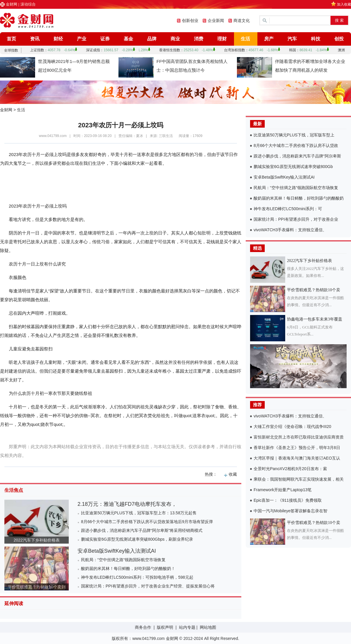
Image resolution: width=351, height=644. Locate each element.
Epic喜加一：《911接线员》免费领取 (288, 500)
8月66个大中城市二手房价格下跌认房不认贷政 (296, 145)
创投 (339, 39)
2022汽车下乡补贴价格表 (36, 540)
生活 (245, 39)
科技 (316, 39)
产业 (82, 39)
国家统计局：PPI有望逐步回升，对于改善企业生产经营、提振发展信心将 (148, 586)
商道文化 (242, 20)
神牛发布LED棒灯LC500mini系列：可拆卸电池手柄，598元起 (137, 577)
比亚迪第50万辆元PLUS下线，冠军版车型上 (294, 135)
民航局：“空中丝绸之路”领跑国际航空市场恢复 (123, 560)
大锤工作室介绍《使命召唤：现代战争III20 (292, 427)
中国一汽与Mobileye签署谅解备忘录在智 (290, 511)
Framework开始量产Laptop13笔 (283, 490)
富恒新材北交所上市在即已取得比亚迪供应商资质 (299, 437)
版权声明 (165, 627)
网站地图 (208, 627)
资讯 (35, 39)
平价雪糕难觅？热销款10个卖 (314, 290)
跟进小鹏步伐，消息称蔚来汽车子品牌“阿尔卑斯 (297, 156)
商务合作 (143, 627)
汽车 (292, 39)
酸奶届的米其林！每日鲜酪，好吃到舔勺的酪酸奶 (299, 198)
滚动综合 (28, 4)
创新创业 (190, 20)
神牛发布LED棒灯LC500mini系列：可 (288, 209)
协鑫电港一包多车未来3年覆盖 (315, 319)
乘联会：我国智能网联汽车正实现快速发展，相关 (299, 479)
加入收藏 (344, 4)
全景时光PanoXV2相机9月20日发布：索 (290, 469)
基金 (128, 39)
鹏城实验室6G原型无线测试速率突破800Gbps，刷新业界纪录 (137, 539)
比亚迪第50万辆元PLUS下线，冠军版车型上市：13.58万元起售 (139, 513)
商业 (175, 39)
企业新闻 (216, 20)
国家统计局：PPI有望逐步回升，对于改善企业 (296, 219)
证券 (105, 39)
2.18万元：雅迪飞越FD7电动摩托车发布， (127, 504)
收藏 (233, 474)
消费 (199, 39)
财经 (58, 39)
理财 (222, 39)
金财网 (12, 4)
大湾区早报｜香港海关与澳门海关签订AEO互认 (297, 458)
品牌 (152, 39)
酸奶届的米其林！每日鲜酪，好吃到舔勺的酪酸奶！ (128, 568)
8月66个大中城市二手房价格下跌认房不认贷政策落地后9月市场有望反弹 (147, 522)
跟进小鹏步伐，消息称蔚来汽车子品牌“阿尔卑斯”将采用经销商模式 (142, 530)
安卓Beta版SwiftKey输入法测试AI (117, 551)
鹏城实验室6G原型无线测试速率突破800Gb (293, 167)
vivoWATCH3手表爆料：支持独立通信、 (290, 230)
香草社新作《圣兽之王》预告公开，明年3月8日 (297, 448)
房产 (269, 39)
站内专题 (187, 627)
